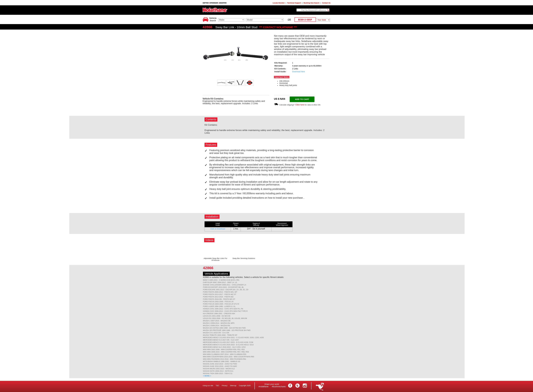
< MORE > (207, 376)
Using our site (208, 386)
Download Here (299, 72)
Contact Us (326, 3)
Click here (300, 105)
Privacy (225, 386)
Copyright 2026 (245, 386)
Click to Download (218, 229)
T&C (217, 386)
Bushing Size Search (311, 3)
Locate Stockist (279, 3)
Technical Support (294, 3)
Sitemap (233, 386)
